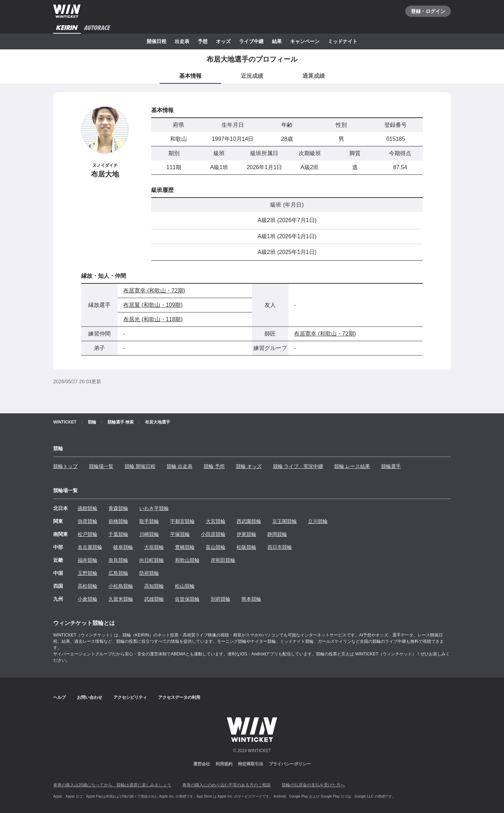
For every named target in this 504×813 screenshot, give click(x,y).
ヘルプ (59, 697)
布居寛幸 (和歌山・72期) (154, 291)
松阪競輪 (246, 547)
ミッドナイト (343, 41)
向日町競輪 (152, 560)
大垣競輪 (154, 547)
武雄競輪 (154, 599)
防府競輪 (149, 573)
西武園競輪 (249, 521)
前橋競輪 (118, 521)
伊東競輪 (246, 534)
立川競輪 (318, 521)
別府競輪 (220, 599)
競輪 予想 (214, 466)
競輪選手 (391, 466)
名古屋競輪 (90, 547)
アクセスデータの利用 (179, 697)
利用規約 (224, 764)
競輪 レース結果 (352, 466)
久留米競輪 (121, 599)
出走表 (182, 41)
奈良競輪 (118, 560)
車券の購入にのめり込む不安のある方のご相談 (226, 785)
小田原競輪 (213, 534)
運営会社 (202, 764)
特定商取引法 (251, 764)
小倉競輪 (87, 599)
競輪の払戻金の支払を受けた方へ (313, 785)
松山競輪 (185, 586)
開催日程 (156, 41)
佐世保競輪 (187, 599)
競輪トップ (65, 466)
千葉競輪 (118, 534)
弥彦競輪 (87, 521)
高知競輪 (154, 586)
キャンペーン (305, 41)
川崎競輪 (149, 534)
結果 (277, 41)
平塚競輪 (180, 534)
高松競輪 (87, 586)
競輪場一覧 (101, 466)
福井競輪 (87, 560)
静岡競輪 (277, 534)
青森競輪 (118, 508)
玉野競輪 (87, 573)
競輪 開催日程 (140, 466)
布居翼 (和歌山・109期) (153, 305)
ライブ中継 (251, 41)
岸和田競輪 (223, 560)
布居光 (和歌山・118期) (153, 319)
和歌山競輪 (187, 560)
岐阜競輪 (123, 547)
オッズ (223, 41)
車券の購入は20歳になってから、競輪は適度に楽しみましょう (112, 785)
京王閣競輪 (285, 521)
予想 (203, 41)
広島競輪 (118, 573)
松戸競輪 (87, 534)
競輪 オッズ (249, 466)
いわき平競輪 (154, 508)
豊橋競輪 (185, 547)
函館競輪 (87, 508)
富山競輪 (216, 547)
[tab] (252, 76)
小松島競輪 (121, 586)
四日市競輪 (280, 547)
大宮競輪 (216, 521)
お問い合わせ (90, 697)
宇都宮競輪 (182, 521)
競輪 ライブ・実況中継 (298, 466)
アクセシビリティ (130, 697)
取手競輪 (149, 521)
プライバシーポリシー (290, 764)
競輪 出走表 (180, 466)
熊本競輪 (251, 599)
